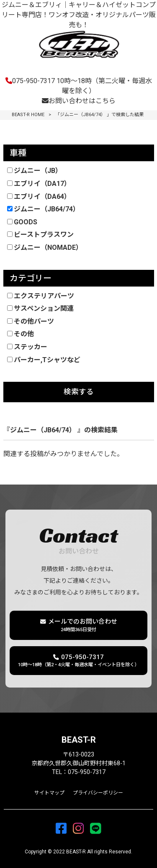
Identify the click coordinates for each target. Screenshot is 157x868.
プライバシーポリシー (98, 793)
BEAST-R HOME (28, 115)
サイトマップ (49, 793)
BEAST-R (79, 740)
